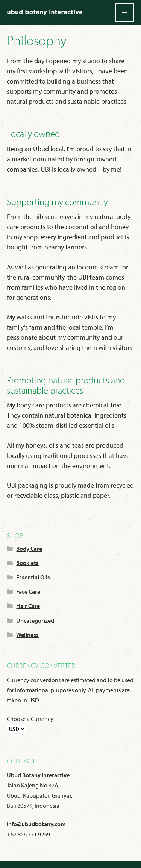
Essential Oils (33, 577)
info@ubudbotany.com (36, 824)
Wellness (27, 635)
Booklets (27, 563)
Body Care (29, 549)
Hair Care (28, 606)
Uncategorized (35, 620)
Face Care (28, 591)
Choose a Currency (30, 719)
